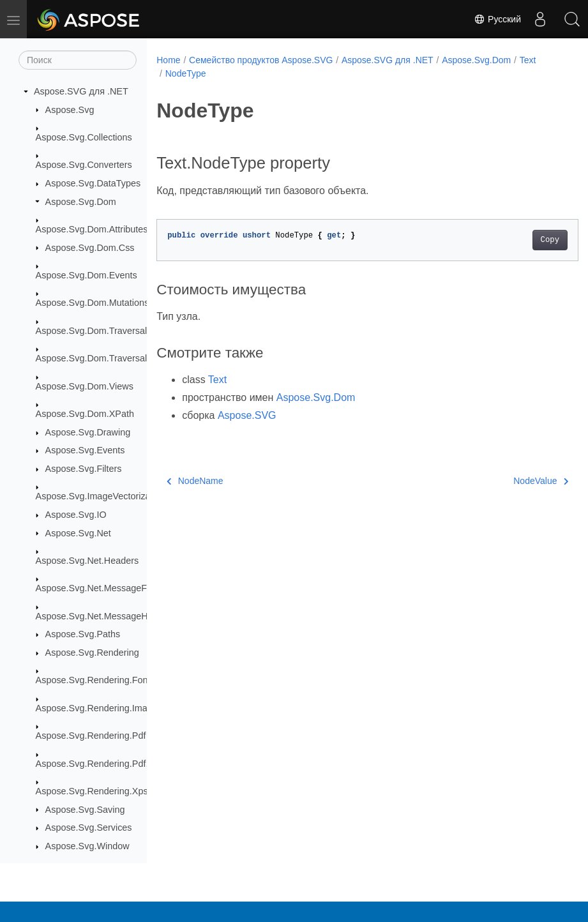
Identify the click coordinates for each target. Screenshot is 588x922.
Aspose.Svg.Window (87, 846)
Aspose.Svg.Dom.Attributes (92, 229)
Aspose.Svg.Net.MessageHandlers (107, 616)
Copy (520, 240)
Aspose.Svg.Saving (85, 810)
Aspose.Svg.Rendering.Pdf (91, 736)
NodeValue (511, 481)
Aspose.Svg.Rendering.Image (97, 708)
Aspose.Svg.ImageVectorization (101, 496)
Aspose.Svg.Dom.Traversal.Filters (105, 358)
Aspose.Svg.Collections (84, 137)
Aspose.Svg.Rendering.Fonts (95, 680)
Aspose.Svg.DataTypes (93, 183)
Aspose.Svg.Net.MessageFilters (101, 588)
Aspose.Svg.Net (78, 533)
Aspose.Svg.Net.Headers (87, 561)
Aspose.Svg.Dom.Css (90, 248)
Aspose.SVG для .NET (81, 91)
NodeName (195, 481)
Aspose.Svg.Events (85, 450)
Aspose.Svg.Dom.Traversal (92, 331)
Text (528, 60)
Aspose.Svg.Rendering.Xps (92, 791)
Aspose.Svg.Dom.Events (87, 275)
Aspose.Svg (70, 110)
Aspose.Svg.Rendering (92, 653)
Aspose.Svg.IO (76, 515)
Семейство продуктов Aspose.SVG (261, 60)
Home (168, 60)
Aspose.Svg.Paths (83, 634)
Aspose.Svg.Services (89, 828)
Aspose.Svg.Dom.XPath (85, 414)
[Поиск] (78, 60)
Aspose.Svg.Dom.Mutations (93, 303)
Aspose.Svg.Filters (84, 469)
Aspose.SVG (247, 415)
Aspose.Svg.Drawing (88, 432)
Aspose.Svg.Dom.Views (85, 386)
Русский (497, 19)
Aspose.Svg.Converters (84, 165)
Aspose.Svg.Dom (81, 202)
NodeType (186, 73)
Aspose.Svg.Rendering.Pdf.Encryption (114, 764)
